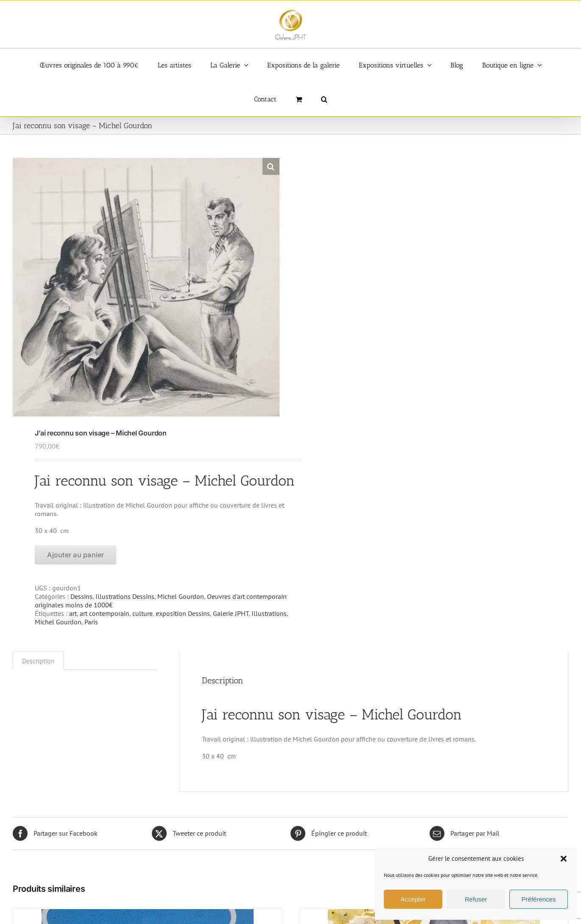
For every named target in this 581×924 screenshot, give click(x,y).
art (73, 613)
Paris (91, 622)
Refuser (476, 899)
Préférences (539, 899)
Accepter (413, 899)
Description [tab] (38, 661)
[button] (564, 859)
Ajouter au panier (75, 555)
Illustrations (269, 613)
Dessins (81, 596)
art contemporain (105, 613)
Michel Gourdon (181, 596)
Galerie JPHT (231, 613)
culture (142, 613)
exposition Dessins (183, 613)
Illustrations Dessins (125, 596)
